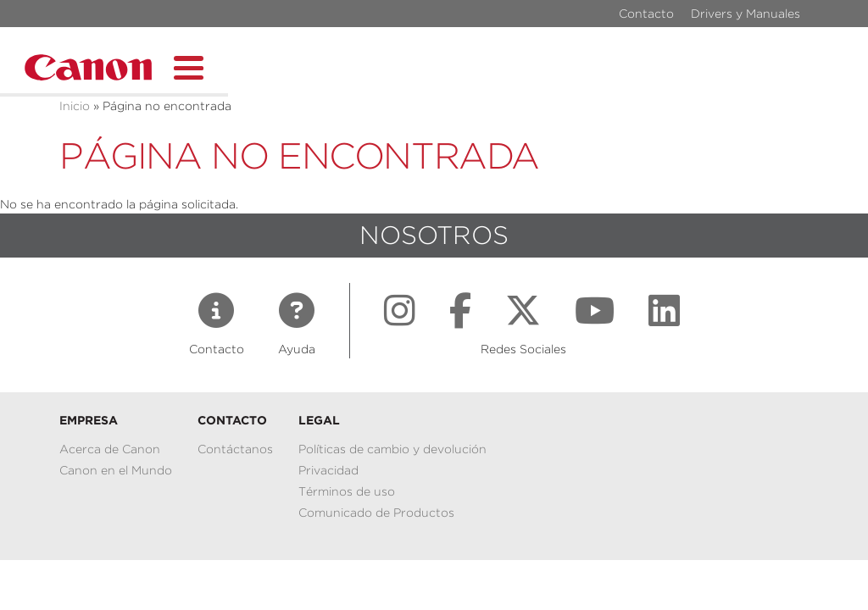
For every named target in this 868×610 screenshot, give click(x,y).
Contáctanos (235, 449)
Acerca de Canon (110, 449)
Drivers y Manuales (746, 14)
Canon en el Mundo (116, 470)
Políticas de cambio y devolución (392, 449)
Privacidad (328, 470)
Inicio (75, 106)
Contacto (646, 14)
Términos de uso (347, 491)
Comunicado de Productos (376, 513)
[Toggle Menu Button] (189, 65)
